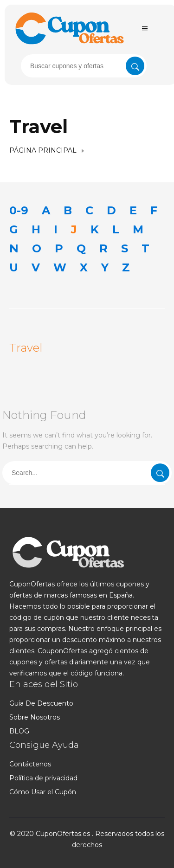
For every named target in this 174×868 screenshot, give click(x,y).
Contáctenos (30, 764)
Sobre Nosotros (35, 717)
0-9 (19, 210)
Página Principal (43, 150)
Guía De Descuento (41, 703)
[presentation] (84, 66)
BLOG (19, 731)
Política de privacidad (43, 778)
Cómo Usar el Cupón (43, 792)
